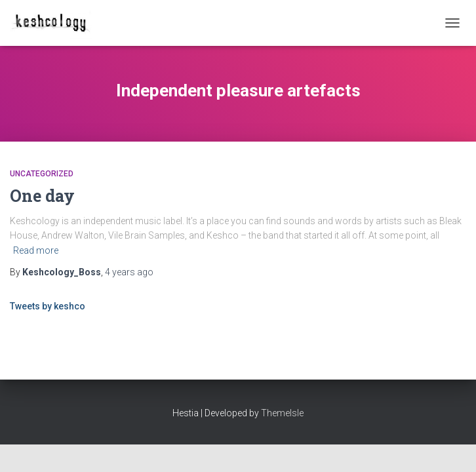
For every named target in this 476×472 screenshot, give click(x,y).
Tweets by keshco (48, 306)
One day (42, 196)
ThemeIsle (282, 413)
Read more (36, 250)
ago (129, 272)
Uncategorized (42, 174)
